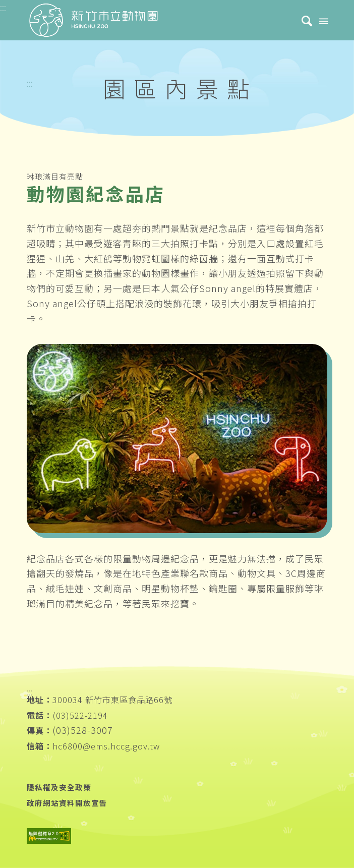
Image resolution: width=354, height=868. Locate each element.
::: (30, 83)
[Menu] (323, 20)
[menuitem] (302, 20)
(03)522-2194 (80, 715)
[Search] (302, 20)
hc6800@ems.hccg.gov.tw (106, 746)
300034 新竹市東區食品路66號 (112, 700)
